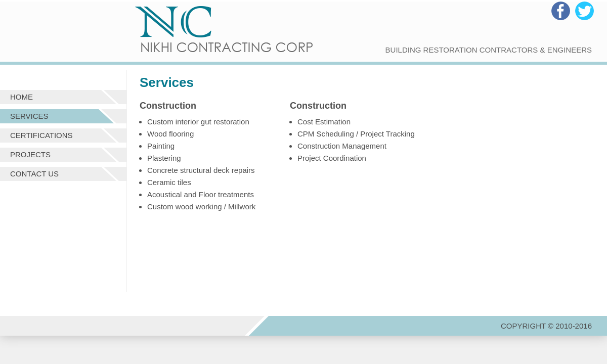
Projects (30, 154)
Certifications (41, 135)
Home (21, 97)
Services (29, 116)
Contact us (34, 174)
